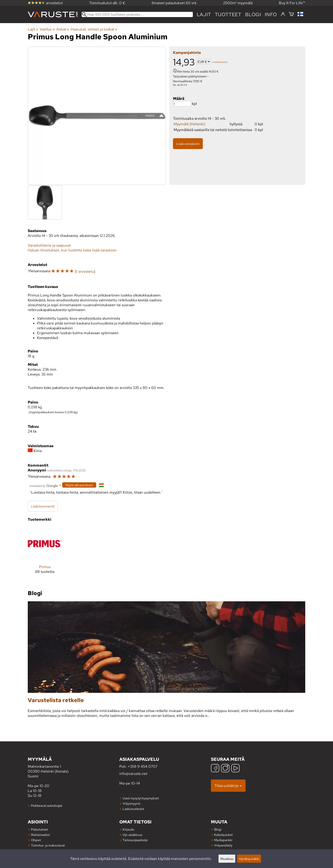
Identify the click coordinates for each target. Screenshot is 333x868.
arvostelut (45, 3)
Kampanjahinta (187, 53)
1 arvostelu (85, 271)
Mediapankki (223, 840)
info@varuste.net (133, 774)
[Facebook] (215, 769)
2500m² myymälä (238, 3)
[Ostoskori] (291, 14)
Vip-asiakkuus (132, 835)
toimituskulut (221, 62)
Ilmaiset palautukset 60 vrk (174, 3)
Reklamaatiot (40, 835)
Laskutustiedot (133, 809)
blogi (253, 14)
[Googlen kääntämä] (44, 485)
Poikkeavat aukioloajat (47, 805)
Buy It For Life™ (292, 3)
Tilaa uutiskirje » (228, 786)
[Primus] (45, 554)
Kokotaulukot (223, 835)
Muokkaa (227, 859)
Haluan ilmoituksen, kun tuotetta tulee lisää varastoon (72, 250)
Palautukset (39, 829)
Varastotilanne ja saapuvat (49, 245)
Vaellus (47, 29)
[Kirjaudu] (283, 14)
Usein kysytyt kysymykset (141, 798)
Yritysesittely (223, 845)
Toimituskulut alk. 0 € (107, 3)
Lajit (204, 14)
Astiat (63, 29)
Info (271, 14)
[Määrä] (182, 104)
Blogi (218, 829)
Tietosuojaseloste (135, 840)
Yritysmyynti (131, 803)
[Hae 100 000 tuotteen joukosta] (137, 14)
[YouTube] (235, 769)
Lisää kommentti (43, 506)
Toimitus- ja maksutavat (48, 845)
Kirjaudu (128, 829)
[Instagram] (225, 769)
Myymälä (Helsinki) (190, 124)
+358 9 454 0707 (143, 766)
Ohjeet (36, 840)
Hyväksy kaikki (249, 859)
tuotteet (228, 14)
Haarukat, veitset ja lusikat (94, 29)
